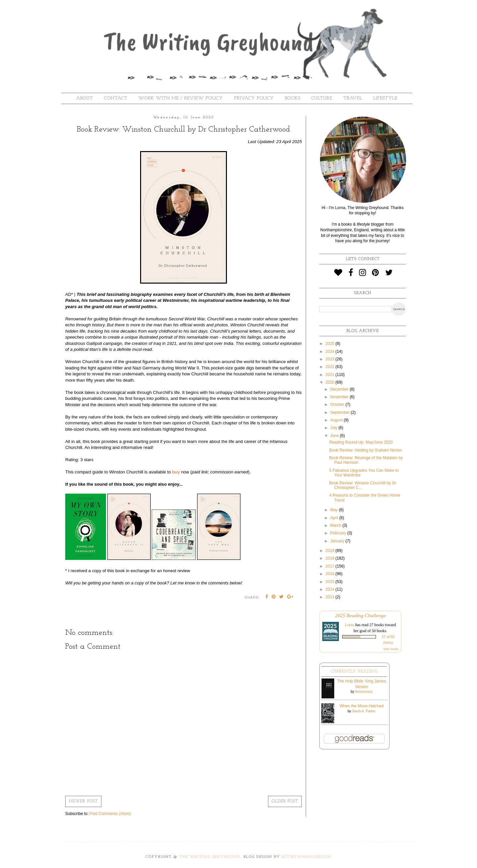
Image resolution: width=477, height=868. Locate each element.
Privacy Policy (254, 98)
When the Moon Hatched (362, 706)
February (339, 533)
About (85, 98)
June (335, 436)
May (335, 510)
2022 (331, 367)
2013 (331, 597)
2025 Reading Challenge (360, 615)
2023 (331, 359)
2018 (331, 558)
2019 (331, 551)
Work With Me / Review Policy (181, 98)
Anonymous (364, 692)
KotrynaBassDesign (307, 857)
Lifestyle (385, 98)
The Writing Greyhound (210, 857)
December (340, 389)
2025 (331, 344)
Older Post (285, 801)
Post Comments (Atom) (110, 814)
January (338, 541)
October (338, 405)
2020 (331, 382)
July (334, 428)
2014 (331, 589)
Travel (353, 98)
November (340, 397)
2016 (331, 574)
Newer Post (83, 801)
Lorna (350, 625)
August (337, 420)
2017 (331, 566)
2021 (331, 375)
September (341, 412)
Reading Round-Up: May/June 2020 (361, 442)
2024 (331, 352)
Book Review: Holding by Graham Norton (366, 450)
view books (391, 649)
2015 (331, 582)
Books (293, 98)
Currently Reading (354, 672)
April (335, 518)
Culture (322, 98)
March (336, 525)
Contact (116, 98)
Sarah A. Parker (364, 711)
